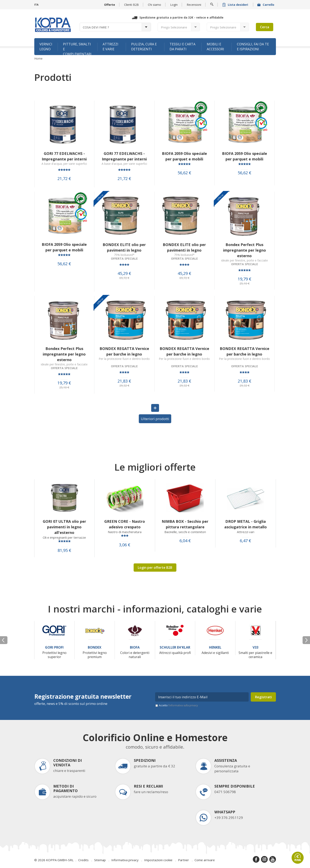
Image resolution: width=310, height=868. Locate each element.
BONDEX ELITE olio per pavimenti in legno (124, 247)
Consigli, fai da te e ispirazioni (253, 47)
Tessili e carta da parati (182, 47)
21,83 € (124, 381)
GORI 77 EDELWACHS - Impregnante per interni (64, 156)
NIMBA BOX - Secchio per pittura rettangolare (185, 524)
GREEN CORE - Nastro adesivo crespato (125, 524)
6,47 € (245, 541)
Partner (184, 860)
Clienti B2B (131, 5)
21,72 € (64, 179)
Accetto (178, 705)
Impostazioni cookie (158, 860)
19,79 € (245, 279)
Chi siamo (154, 5)
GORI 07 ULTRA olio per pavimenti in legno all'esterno (64, 527)
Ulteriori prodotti (155, 419)
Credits (83, 860)
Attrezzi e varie (110, 47)
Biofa (135, 647)
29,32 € (124, 386)
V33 (255, 647)
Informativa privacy (125, 860)
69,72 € (124, 278)
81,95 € (64, 550)
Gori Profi (54, 647)
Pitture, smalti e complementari (77, 48)
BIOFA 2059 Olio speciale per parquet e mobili (184, 156)
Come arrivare (205, 860)
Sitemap (100, 860)
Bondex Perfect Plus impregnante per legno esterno (245, 250)
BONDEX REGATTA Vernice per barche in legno (124, 351)
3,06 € (125, 545)
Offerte (110, 5)
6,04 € (185, 541)
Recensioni (194, 5)
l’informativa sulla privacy (183, 705)
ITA (36, 5)
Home (38, 59)
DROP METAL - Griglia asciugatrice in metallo (246, 524)
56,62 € (184, 173)
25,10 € (245, 284)
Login (174, 5)
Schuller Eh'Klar (175, 647)
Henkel (215, 647)
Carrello (266, 5)
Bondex (95, 647)
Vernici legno (46, 47)
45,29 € (124, 273)
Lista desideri (236, 5)
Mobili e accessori (215, 47)
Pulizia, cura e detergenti (144, 47)
